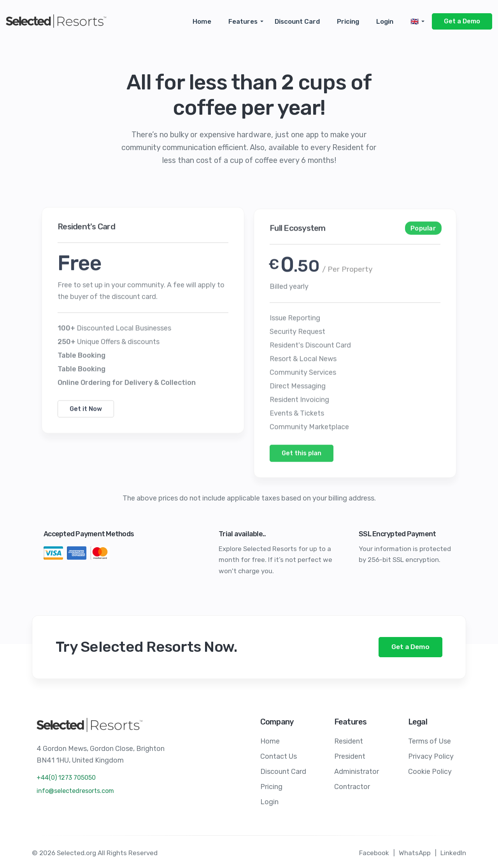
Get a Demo (462, 21)
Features (243, 21)
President (350, 756)
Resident (349, 741)
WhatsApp (415, 851)
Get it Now (86, 421)
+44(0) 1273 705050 (66, 778)
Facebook (374, 851)
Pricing (348, 21)
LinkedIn (453, 851)
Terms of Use (430, 741)
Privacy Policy (431, 756)
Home (202, 21)
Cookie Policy (430, 770)
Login (385, 21)
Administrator (357, 770)
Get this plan (302, 467)
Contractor (352, 785)
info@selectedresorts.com (75, 791)
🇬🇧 (415, 21)
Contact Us (279, 756)
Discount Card (297, 21)
